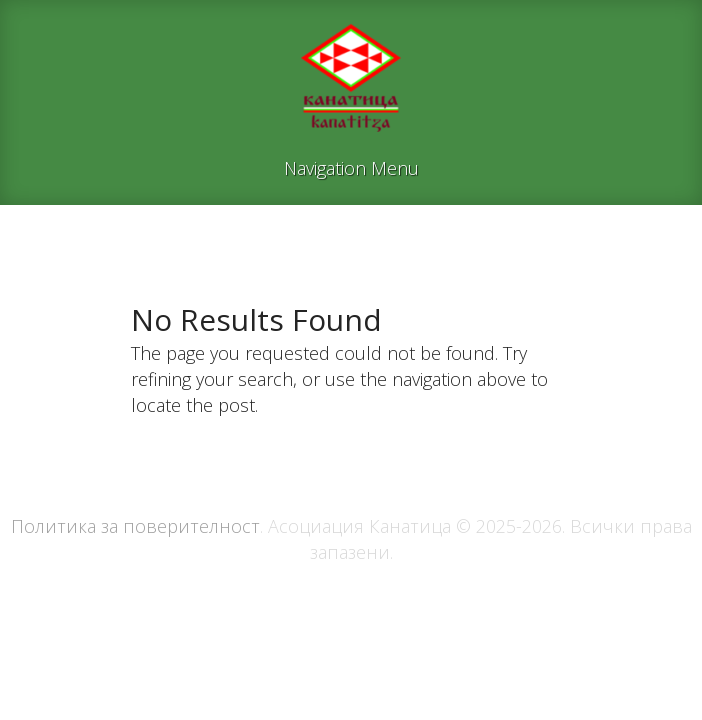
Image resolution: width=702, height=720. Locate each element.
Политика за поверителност (135, 526)
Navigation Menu (351, 169)
